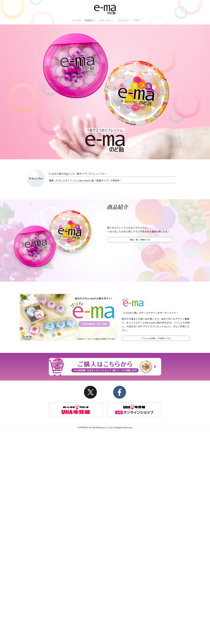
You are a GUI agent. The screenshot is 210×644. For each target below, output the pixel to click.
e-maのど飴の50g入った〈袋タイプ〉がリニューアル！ (78, 174)
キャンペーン (107, 20)
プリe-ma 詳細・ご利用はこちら (156, 338)
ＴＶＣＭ (76, 20)
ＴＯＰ (136, 20)
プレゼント (123, 20)
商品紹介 (89, 20)
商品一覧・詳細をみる (140, 240)
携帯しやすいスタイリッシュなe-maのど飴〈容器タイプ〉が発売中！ (85, 180)
